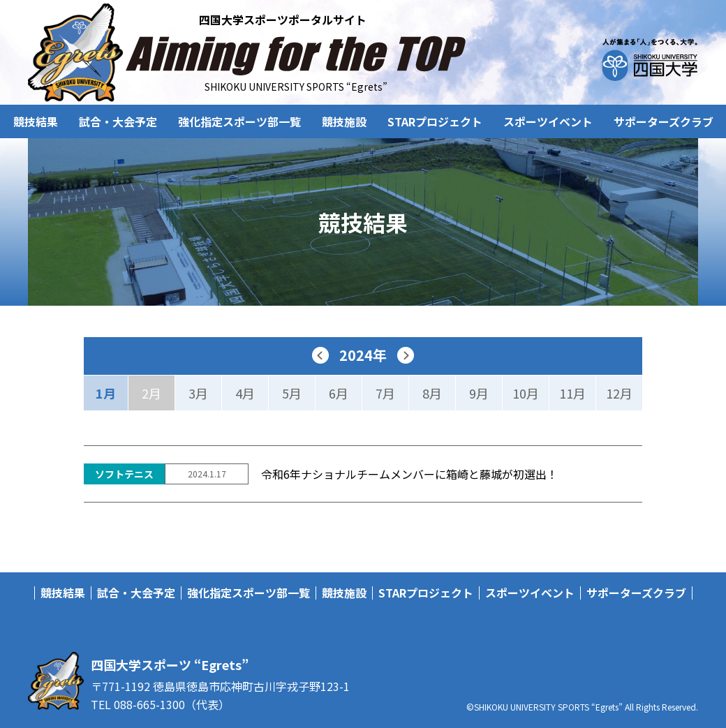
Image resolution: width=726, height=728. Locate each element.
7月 (385, 393)
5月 (292, 393)
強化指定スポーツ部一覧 (239, 121)
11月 (572, 393)
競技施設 (344, 121)
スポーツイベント (548, 121)
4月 (245, 393)
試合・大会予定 (118, 121)
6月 (339, 393)
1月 (106, 393)
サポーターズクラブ (664, 121)
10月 (526, 393)
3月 (198, 393)
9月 (479, 393)
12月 (619, 393)
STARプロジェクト (435, 121)
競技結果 (36, 121)
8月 (432, 393)
